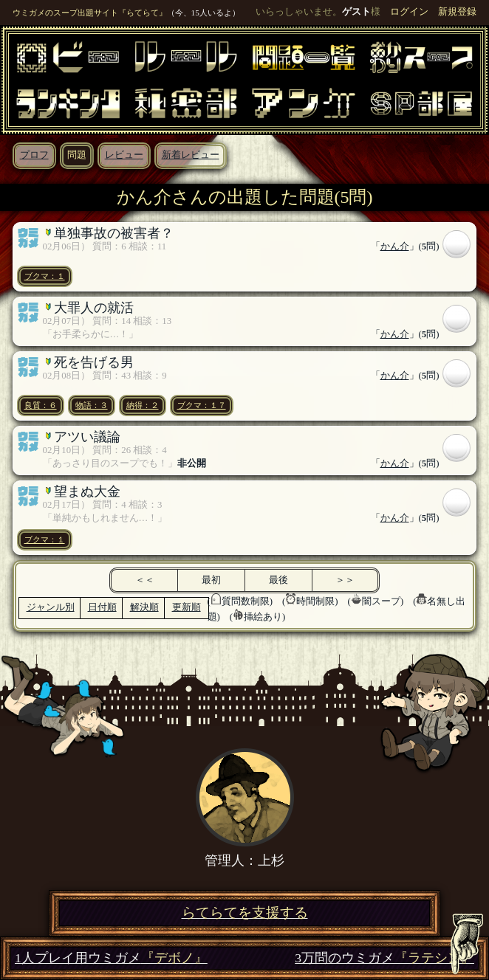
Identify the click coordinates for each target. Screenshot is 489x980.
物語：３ (92, 405)
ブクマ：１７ (202, 405)
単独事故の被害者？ (114, 233)
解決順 (144, 607)
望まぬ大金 (87, 491)
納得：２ (143, 405)
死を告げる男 (94, 362)
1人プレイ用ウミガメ (111, 958)
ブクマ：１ (45, 276)
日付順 (102, 607)
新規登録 (457, 12)
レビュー (124, 155)
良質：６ (41, 405)
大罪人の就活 (94, 308)
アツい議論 (87, 437)
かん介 (395, 246)
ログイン (409, 12)
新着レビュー (191, 155)
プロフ (34, 155)
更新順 (187, 607)
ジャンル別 (51, 607)
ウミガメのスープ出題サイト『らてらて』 (90, 13)
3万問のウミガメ (384, 958)
